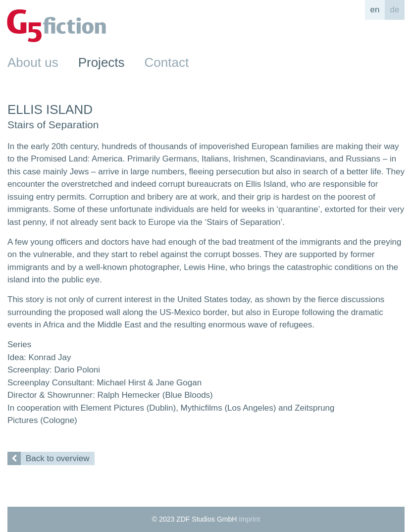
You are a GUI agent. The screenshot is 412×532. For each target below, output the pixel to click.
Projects (102, 62)
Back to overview (49, 458)
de (395, 10)
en (375, 10)
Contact (167, 62)
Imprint (249, 519)
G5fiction (56, 26)
